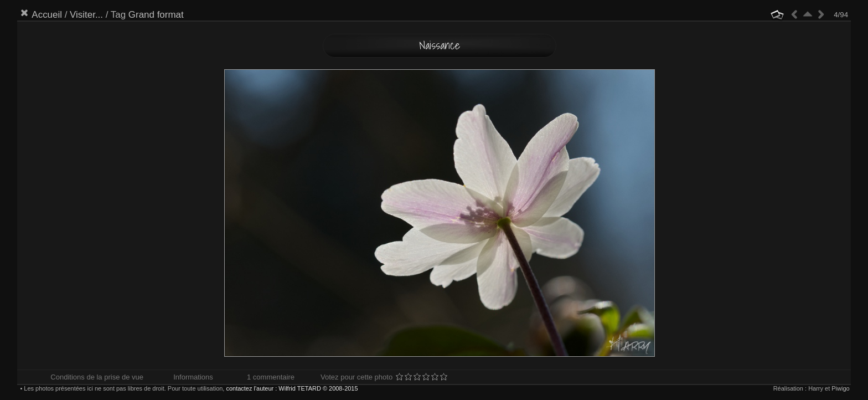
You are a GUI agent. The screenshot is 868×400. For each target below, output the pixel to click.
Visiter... (86, 15)
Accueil (47, 15)
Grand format (156, 15)
